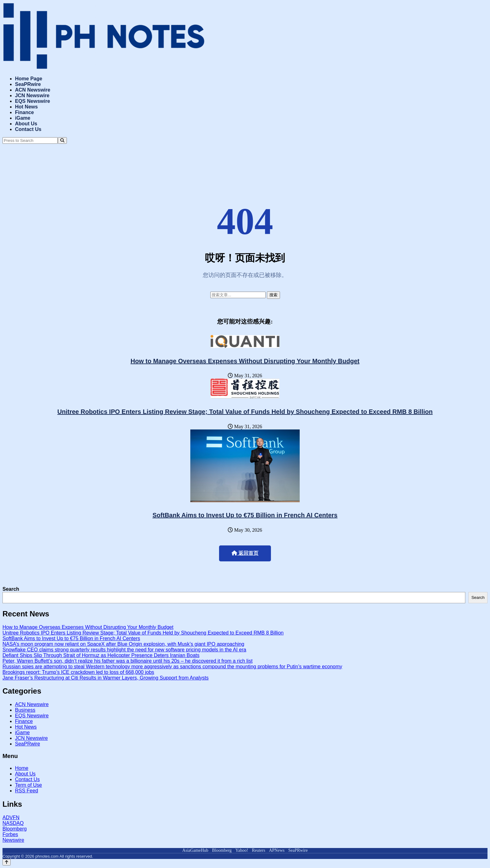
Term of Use (28, 785)
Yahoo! (242, 850)
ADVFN (11, 818)
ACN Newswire (33, 90)
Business (25, 710)
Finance (24, 112)
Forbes (10, 834)
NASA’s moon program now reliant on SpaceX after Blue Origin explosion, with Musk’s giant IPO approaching (123, 644)
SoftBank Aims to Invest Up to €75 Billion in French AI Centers (245, 515)
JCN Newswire (32, 95)
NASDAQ (13, 823)
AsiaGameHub (195, 850)
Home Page (29, 79)
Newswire (13, 840)
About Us (26, 124)
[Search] (62, 140)
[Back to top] (7, 862)
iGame (23, 118)
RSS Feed (27, 791)
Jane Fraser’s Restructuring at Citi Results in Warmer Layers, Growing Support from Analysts (106, 678)
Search (11, 589)
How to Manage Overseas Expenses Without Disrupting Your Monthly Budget (245, 361)
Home (22, 768)
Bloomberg (15, 829)
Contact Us (28, 129)
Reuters (259, 850)
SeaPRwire (28, 84)
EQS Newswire (32, 101)
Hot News (26, 107)
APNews (277, 850)
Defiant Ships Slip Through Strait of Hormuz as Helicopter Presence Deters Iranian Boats (101, 655)
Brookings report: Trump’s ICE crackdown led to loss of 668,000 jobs (78, 672)
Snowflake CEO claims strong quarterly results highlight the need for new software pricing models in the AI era (124, 650)
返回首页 (245, 553)
